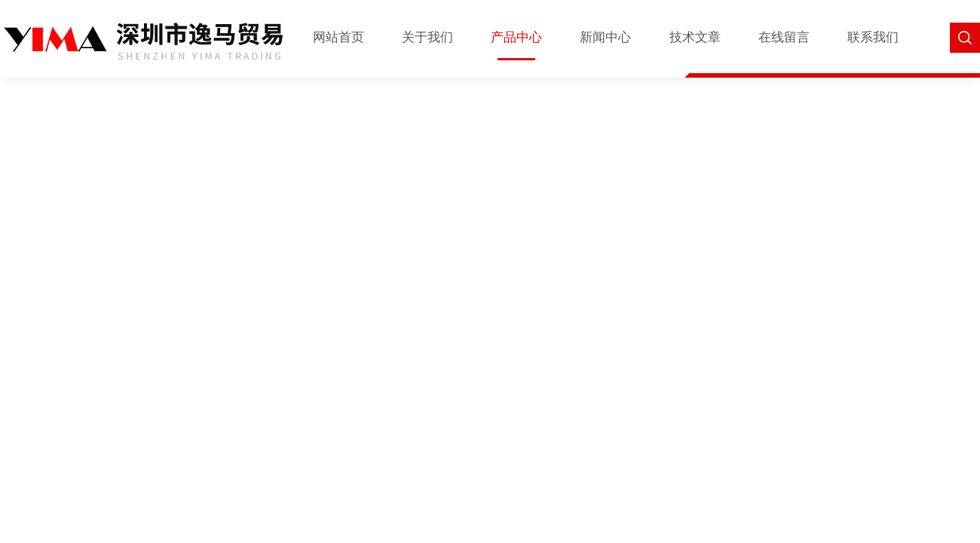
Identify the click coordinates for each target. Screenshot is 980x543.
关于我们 (427, 37)
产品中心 (516, 37)
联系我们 (873, 37)
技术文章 (695, 37)
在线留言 (784, 37)
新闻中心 (605, 37)
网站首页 (338, 37)
